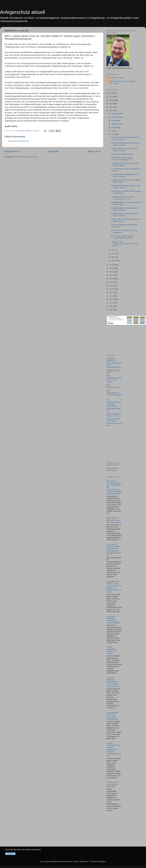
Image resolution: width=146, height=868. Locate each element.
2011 (112, 296)
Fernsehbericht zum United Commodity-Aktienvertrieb (112, 716)
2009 (112, 303)
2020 (112, 265)
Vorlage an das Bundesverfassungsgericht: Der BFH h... (124, 244)
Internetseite (74, 88)
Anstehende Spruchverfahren (123, 154)
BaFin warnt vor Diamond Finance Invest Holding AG (114, 520)
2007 (112, 310)
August (114, 127)
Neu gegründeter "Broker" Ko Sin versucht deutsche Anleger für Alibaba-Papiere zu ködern (114, 587)
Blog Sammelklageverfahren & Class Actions (114, 379)
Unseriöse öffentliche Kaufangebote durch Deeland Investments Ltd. (113, 682)
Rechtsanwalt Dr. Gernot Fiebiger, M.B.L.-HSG (123, 82)
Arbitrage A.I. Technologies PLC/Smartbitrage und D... (122, 159)
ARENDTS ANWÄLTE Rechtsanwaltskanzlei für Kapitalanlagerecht (114, 363)
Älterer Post (94, 151)
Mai (113, 250)
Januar (114, 260)
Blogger (103, 861)
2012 (112, 292)
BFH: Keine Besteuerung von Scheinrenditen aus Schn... (123, 237)
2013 (112, 289)
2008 (112, 306)
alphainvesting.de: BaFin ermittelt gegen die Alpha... (124, 150)
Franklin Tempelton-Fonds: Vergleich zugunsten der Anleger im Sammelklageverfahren (114, 750)
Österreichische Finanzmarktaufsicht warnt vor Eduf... (125, 144)
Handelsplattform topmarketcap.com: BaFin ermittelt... (126, 209)
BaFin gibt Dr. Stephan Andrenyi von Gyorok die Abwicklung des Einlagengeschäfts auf (114, 550)
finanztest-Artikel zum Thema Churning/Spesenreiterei (114, 422)
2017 (112, 275)
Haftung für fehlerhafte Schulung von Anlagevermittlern (113, 620)
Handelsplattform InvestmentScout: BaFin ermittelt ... (125, 215)
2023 (112, 104)
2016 (112, 279)
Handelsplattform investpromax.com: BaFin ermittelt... (125, 175)
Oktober (115, 120)
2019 (112, 268)
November (116, 117)
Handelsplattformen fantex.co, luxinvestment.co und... (123, 198)
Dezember (116, 113)
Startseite (53, 151)
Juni (113, 134)
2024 (112, 100)
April (113, 253)
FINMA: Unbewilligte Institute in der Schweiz (112, 650)
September (116, 124)
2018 (112, 272)
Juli (113, 131)
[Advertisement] (118, 340)
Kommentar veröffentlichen (19, 141)
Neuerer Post (12, 151)
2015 (112, 282)
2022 (112, 107)
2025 (112, 97)
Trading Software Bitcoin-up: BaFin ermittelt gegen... (125, 164)
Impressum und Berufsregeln (113, 469)
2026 (112, 93)
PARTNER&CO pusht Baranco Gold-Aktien (113, 785)
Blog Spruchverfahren (113, 386)
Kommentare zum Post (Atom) (26, 157)
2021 (112, 110)
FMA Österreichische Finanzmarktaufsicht (114, 394)
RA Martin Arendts (116, 78)
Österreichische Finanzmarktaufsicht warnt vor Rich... (125, 138)
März (114, 257)
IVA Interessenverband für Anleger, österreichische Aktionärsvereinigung (114, 405)
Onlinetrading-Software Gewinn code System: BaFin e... (126, 187)
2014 (112, 286)
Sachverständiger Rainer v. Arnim (113, 415)
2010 (112, 299)
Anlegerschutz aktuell (22, 12)
